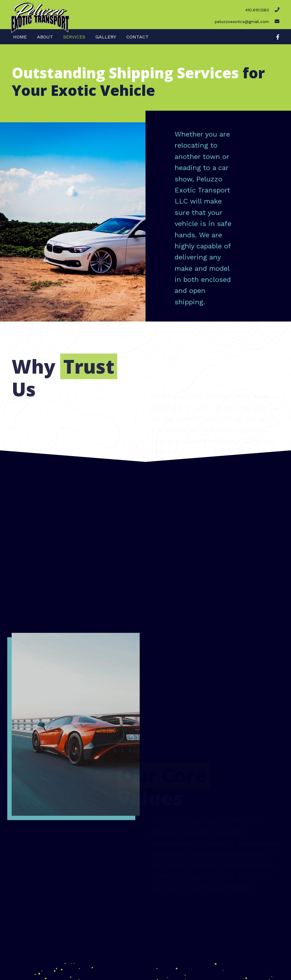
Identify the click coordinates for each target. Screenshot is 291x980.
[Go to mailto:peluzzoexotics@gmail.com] (194, 20)
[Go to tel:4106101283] (194, 9)
